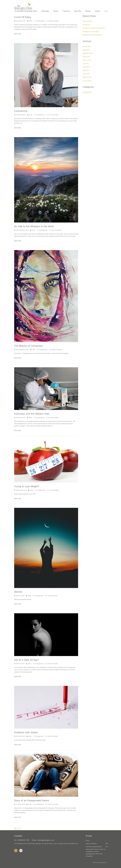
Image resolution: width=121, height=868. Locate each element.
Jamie (31, 21)
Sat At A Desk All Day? (27, 660)
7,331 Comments (54, 490)
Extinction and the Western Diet (32, 414)
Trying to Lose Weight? (27, 486)
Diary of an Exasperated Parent (32, 800)
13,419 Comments (52, 596)
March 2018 (86, 74)
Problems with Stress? (26, 732)
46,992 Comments (54, 21)
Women (18, 592)
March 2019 (86, 57)
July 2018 (86, 63)
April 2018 (86, 70)
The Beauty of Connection (29, 346)
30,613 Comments (56, 230)
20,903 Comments (53, 804)
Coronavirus (21, 111)
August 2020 (87, 46)
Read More (18, 34)
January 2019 (87, 60)
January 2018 (87, 80)
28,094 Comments (57, 350)
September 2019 (88, 53)
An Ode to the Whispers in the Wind (34, 226)
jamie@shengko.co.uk (46, 840)
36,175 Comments (53, 418)
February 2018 (87, 77)
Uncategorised (40, 21)
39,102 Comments (53, 736)
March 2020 (86, 50)
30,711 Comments (53, 115)
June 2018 (86, 67)
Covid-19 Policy (23, 17)
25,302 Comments (53, 664)
